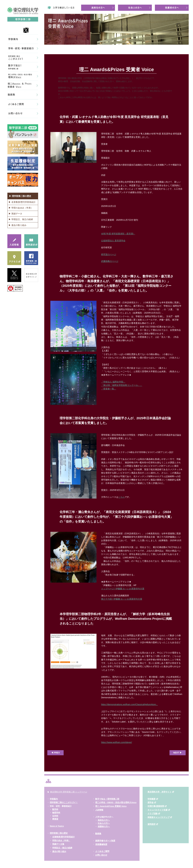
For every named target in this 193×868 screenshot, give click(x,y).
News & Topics (57, 826)
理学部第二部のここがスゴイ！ (64, 802)
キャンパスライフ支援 (158, 810)
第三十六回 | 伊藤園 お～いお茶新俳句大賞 (122, 599)
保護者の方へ (104, 826)
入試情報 (99, 810)
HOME (47, 50)
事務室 (55, 819)
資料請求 (152, 824)
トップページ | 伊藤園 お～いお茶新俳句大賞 (123, 589)
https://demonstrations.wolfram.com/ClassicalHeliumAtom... (129, 704)
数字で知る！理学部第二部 (107, 799)
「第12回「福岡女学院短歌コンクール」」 (122, 385)
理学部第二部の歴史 (59, 833)
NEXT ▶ (178, 753)
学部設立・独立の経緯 (62, 848)
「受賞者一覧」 (109, 389)
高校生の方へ (104, 820)
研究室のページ (109, 254)
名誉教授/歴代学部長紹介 (64, 837)
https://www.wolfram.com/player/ (117, 742)
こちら (122, 497)
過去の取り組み (59, 851)
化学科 (55, 816)
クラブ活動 (153, 814)
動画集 (98, 834)
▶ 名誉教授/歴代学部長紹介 (22, 202)
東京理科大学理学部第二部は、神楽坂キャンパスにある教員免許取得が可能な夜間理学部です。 (153, 2)
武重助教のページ (110, 261)
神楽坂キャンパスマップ (159, 817)
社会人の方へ (104, 823)
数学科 (55, 809)
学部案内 (54, 799)
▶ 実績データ (15, 214)
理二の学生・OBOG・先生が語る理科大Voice (116, 802)
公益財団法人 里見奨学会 (113, 241)
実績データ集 (58, 844)
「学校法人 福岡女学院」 (113, 382)
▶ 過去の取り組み (18, 225)
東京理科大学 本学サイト (160, 792)
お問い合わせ (101, 855)
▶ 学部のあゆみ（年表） (21, 208)
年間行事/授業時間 (156, 806)
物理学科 (56, 813)
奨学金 (151, 802)
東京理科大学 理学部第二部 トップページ (69, 792)
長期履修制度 (101, 844)
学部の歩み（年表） (61, 841)
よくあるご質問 (102, 851)
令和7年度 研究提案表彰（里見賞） (118, 234)
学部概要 (152, 799)
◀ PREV (55, 753)
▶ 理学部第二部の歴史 (20, 196)
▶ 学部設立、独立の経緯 (21, 219)
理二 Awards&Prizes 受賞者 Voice (111, 806)
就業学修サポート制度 (105, 841)
